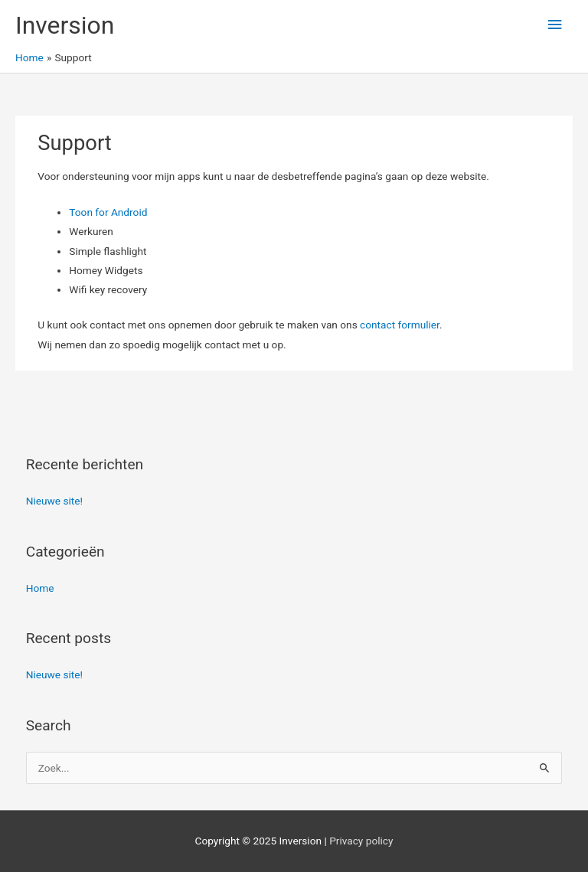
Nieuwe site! (54, 501)
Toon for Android (108, 212)
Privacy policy (361, 841)
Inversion (65, 25)
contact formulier (400, 325)
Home (40, 588)
